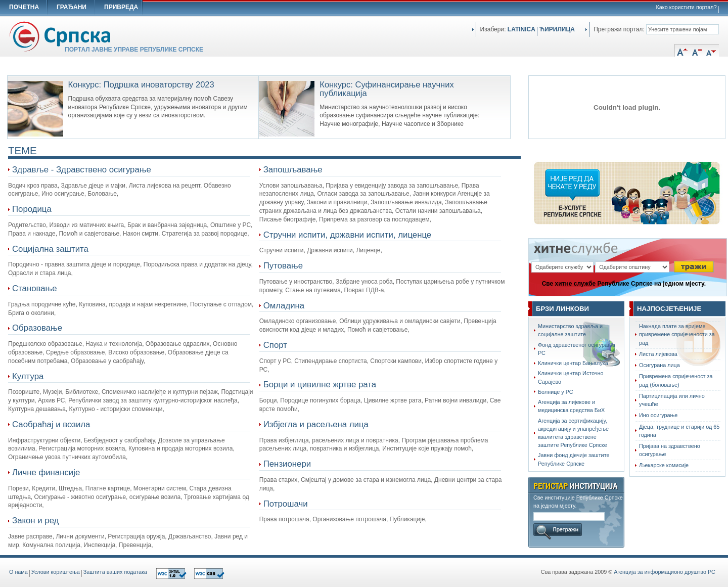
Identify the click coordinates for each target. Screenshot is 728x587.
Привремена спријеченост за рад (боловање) (676, 380)
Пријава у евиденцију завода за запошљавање (392, 186)
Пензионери (287, 464)
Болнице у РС (556, 392)
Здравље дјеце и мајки (93, 186)
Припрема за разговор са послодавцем (374, 219)
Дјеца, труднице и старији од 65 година (679, 431)
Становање (35, 288)
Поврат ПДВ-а (364, 290)
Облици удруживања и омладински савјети (400, 321)
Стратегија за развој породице (205, 234)
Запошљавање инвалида (406, 202)
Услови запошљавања (291, 186)
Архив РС (52, 400)
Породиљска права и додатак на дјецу (197, 264)
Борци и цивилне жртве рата (320, 385)
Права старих (279, 480)
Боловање (102, 194)
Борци (268, 400)
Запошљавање (293, 170)
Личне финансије (46, 472)
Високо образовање (136, 352)
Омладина (284, 306)
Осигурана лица (659, 365)
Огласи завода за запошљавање (363, 194)
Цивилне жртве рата (393, 400)
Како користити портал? (687, 7)
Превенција (135, 545)
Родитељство (27, 225)
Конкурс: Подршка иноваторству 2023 (141, 85)
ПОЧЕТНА (24, 7)
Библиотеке (82, 392)
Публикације (407, 519)
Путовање (283, 266)
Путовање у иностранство (296, 282)
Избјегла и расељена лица (316, 424)
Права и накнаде (32, 234)
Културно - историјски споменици (116, 409)
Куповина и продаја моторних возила (181, 448)
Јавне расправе (30, 536)
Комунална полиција (51, 545)
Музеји (53, 392)
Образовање (37, 328)
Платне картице (108, 488)
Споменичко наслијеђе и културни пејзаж (160, 392)
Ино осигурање (63, 194)
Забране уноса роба (364, 282)
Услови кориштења (56, 572)
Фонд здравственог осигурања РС (577, 349)
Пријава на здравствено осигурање (670, 450)
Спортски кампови (396, 361)
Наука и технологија (114, 344)
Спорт (275, 345)
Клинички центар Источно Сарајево (571, 377)
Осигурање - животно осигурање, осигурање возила (108, 497)
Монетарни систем (160, 488)
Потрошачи (286, 504)
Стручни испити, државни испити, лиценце (347, 235)
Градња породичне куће (42, 304)
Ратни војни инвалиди (456, 400)
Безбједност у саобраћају (119, 440)
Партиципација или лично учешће (672, 400)
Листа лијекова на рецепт (165, 186)
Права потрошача (284, 519)
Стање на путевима (313, 290)
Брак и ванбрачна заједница (167, 225)
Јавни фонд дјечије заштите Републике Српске (574, 459)
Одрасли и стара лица (39, 273)
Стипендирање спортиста (330, 361)
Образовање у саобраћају (107, 361)
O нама (18, 572)
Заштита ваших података (115, 572)
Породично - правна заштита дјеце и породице (74, 264)
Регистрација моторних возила (82, 448)
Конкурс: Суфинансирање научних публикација (386, 89)
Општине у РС (231, 225)
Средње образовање (76, 352)
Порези (18, 488)
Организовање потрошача (349, 519)
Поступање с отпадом (221, 304)
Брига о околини (31, 313)
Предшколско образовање (45, 344)
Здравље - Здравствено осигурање (82, 170)
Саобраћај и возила (51, 424)
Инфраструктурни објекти (44, 440)
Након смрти (141, 234)
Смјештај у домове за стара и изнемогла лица (366, 480)
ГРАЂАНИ (72, 7)
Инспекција (100, 545)
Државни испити (330, 250)
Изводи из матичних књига (87, 225)
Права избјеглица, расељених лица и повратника (329, 440)
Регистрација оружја (136, 536)
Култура (28, 376)
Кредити (43, 488)
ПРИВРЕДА (121, 7)
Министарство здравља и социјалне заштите (570, 330)
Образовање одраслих (178, 344)
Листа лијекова (658, 354)
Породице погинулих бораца (320, 400)
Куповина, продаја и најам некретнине (133, 304)
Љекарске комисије (664, 465)
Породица (32, 209)
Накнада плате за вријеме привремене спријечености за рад (677, 334)
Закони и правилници (337, 202)
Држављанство (190, 536)
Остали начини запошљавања (438, 211)
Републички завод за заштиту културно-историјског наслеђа (153, 400)
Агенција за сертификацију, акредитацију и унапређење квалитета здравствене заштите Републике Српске (573, 433)
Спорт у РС (275, 361)
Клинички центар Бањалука (573, 363)
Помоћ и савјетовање (89, 234)
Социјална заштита (50, 249)
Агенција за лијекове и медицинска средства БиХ (571, 406)
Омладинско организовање (298, 321)
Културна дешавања (37, 409)
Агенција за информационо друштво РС (665, 572)
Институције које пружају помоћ (427, 448)
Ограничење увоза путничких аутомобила (67, 457)
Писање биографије (288, 219)
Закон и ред (35, 521)
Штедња (70, 488)
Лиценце (368, 250)
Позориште (24, 392)
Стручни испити (282, 250)
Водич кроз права (33, 186)
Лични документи (80, 536)
